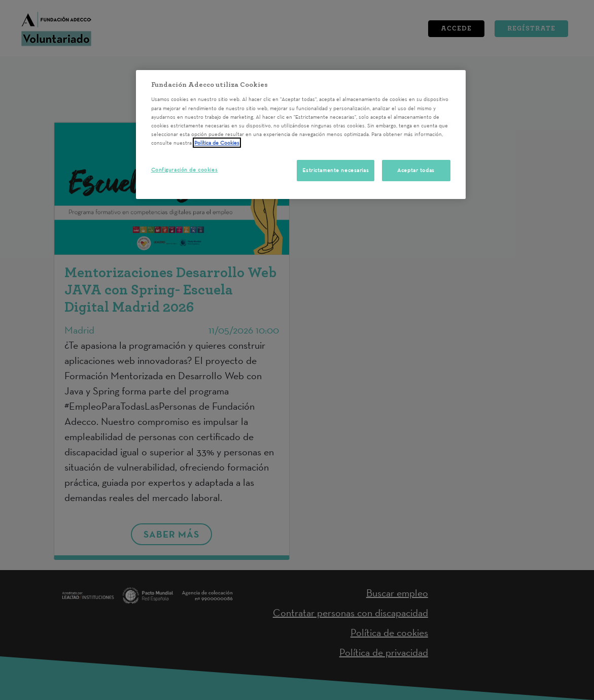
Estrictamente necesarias (336, 170)
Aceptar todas (416, 170)
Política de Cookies (217, 143)
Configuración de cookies (185, 170)
